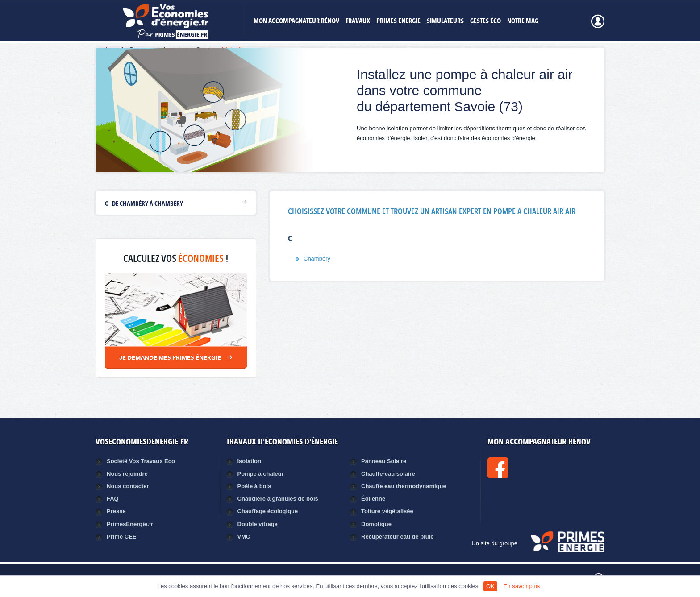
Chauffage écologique (268, 511)
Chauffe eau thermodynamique (404, 486)
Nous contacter (128, 486)
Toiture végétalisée (387, 511)
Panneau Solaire (384, 461)
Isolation (249, 461)
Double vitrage (258, 524)
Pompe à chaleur (261, 474)
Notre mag (523, 22)
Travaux (358, 22)
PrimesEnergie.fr (130, 524)
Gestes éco (485, 22)
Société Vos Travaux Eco (141, 461)
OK (490, 586)
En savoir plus (522, 586)
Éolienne (373, 499)
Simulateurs (445, 22)
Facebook (528, 468)
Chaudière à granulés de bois (278, 499)
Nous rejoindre (127, 474)
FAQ (113, 499)
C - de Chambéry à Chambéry (144, 204)
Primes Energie (398, 22)
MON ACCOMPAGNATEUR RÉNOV (296, 22)
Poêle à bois (254, 486)
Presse (116, 511)
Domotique (376, 524)
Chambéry (317, 259)
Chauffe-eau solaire (388, 474)
